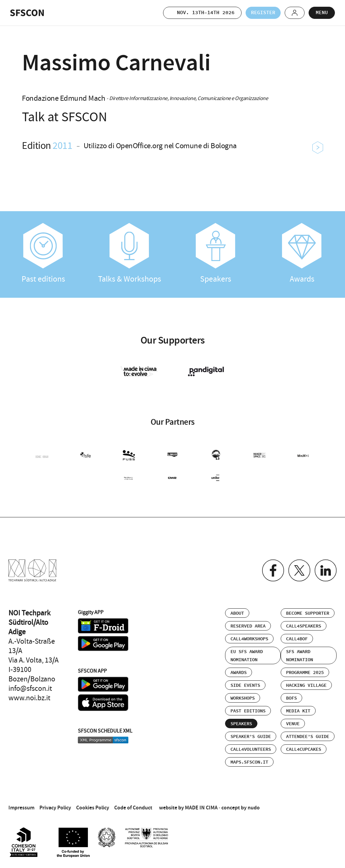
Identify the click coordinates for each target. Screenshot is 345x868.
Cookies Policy (93, 808)
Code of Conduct (133, 808)
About (237, 613)
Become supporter (308, 613)
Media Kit (298, 711)
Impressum (21, 808)
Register (263, 13)
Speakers (216, 254)
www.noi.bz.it (29, 698)
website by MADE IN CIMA (188, 808)
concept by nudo (241, 808)
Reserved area (248, 626)
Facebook (273, 570)
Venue (293, 724)
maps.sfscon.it (249, 762)
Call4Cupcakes (304, 749)
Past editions (43, 254)
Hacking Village (306, 685)
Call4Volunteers (251, 749)
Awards (302, 254)
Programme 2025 (305, 673)
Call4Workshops (249, 639)
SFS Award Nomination (300, 656)
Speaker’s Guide (251, 737)
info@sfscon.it (30, 688)
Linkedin (326, 570)
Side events (245, 685)
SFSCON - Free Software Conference (27, 13)
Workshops (243, 698)
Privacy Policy (55, 808)
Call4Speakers (304, 626)
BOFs (291, 698)
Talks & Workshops (129, 254)
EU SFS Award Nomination (247, 656)
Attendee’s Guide (308, 737)
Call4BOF (297, 639)
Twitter (299, 570)
